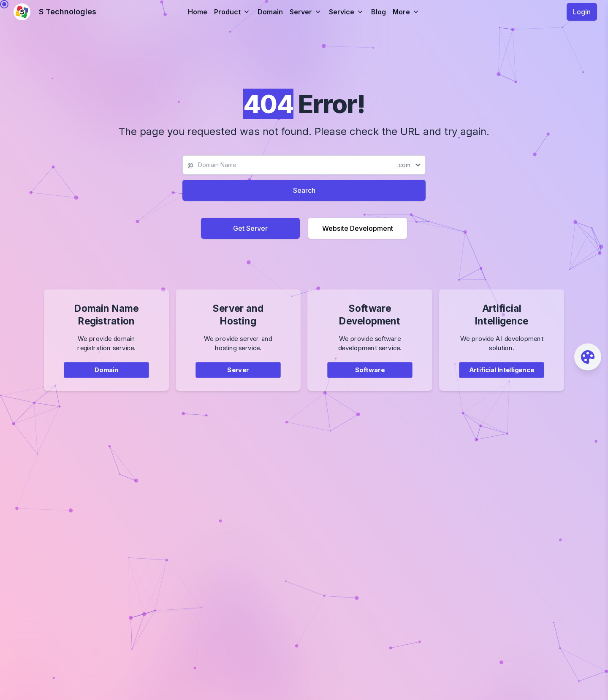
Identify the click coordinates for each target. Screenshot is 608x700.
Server (306, 12)
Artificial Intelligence (501, 375)
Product (232, 12)
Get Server (250, 228)
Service (347, 12)
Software (370, 375)
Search (304, 190)
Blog (379, 12)
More (406, 12)
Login (582, 12)
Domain (270, 12)
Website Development (358, 228)
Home (198, 12)
